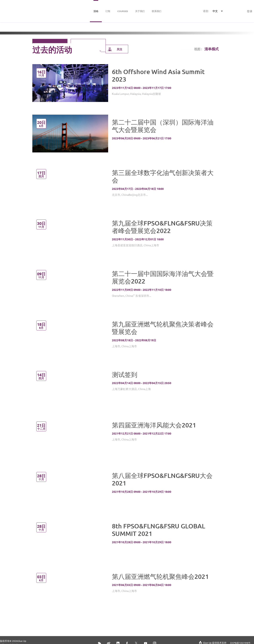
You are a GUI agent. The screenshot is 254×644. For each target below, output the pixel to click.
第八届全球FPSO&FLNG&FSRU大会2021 (162, 479)
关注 (115, 49)
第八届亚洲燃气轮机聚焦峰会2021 (160, 576)
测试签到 (125, 374)
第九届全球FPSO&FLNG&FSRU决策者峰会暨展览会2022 (162, 227)
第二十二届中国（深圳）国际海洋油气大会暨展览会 (163, 126)
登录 (250, 11)
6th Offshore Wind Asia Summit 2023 (158, 75)
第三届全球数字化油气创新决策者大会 (163, 176)
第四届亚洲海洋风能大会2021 (154, 425)
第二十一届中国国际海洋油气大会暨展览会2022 (163, 277)
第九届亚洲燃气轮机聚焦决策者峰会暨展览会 (163, 328)
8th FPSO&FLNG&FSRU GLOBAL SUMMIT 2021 (159, 530)
